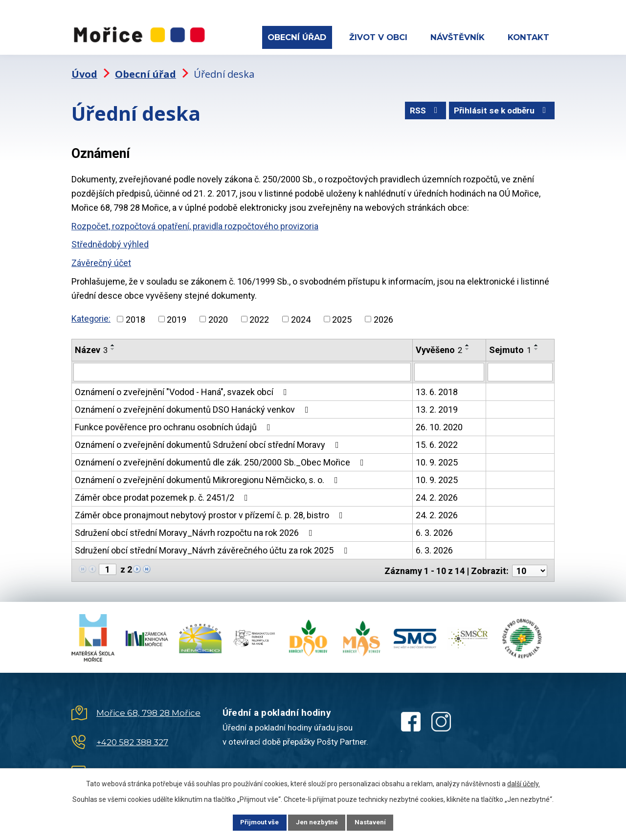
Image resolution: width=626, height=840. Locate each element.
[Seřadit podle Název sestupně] (113, 346)
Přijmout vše (254, 822)
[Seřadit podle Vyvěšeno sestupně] (468, 346)
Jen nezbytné (317, 822)
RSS (420, 109)
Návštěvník (458, 37)
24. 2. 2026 (437, 494)
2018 (135, 316)
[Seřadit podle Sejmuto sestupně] (537, 346)
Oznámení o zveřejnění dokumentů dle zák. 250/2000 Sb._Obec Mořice (221, 459)
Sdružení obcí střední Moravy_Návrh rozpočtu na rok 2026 (196, 529)
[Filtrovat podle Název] (242, 369)
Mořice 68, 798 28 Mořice (148, 708)
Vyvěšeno (439, 347)
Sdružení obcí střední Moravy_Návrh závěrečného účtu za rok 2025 (213, 547)
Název (91, 347)
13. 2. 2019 (437, 406)
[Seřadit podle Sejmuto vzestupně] (537, 342)
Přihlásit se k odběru (501, 109)
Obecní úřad (297, 37)
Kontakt (528, 37)
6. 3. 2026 (434, 529)
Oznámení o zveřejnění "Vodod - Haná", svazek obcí (183, 388)
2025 (342, 316)
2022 (259, 316)
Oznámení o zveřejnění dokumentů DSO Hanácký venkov (194, 406)
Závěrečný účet (101, 260)
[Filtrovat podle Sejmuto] (520, 369)
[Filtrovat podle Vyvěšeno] (449, 369)
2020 (218, 316)
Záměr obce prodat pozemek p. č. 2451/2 (163, 494)
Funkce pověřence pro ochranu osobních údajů (175, 424)
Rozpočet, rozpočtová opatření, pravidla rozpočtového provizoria (195, 223)
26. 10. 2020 (439, 424)
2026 (383, 316)
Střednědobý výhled (110, 241)
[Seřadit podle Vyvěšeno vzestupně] (468, 342)
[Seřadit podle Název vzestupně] (113, 342)
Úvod (84, 71)
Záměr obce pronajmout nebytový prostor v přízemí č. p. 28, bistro (211, 512)
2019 (177, 316)
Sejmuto (510, 347)
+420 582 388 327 (132, 738)
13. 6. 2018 (437, 388)
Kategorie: (91, 315)
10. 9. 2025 (437, 459)
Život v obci (378, 37)
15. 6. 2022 (437, 441)
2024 (301, 316)
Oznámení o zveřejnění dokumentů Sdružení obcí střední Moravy (209, 441)
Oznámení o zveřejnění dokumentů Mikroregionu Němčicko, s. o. (208, 476)
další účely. (524, 783)
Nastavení (377, 822)
